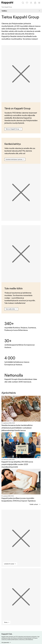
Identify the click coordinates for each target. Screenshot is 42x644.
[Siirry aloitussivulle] (7, 3)
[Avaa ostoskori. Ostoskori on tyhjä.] (35, 3)
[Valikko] (39, 3)
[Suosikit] (27, 3)
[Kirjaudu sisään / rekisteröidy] (31, 3)
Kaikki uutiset (35, 504)
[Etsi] (23, 3)
